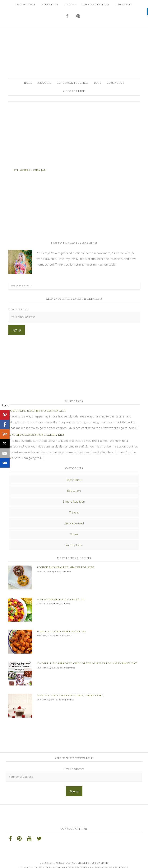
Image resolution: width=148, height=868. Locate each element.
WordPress (109, 862)
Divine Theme (56, 862)
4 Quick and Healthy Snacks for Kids (37, 414)
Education (74, 494)
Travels (74, 516)
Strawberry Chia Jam (30, 174)
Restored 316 (99, 857)
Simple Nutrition (74, 505)
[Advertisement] (74, 138)
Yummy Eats (74, 549)
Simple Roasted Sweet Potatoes (61, 631)
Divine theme (76, 857)
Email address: (18, 312)
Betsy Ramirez (74, 51)
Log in (124, 862)
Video (74, 538)
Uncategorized (74, 527)
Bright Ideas (74, 483)
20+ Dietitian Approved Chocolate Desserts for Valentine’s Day (87, 661)
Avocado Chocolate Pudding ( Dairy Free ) (70, 692)
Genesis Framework (85, 862)
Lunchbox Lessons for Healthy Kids (36, 438)
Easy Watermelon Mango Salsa (61, 601)
